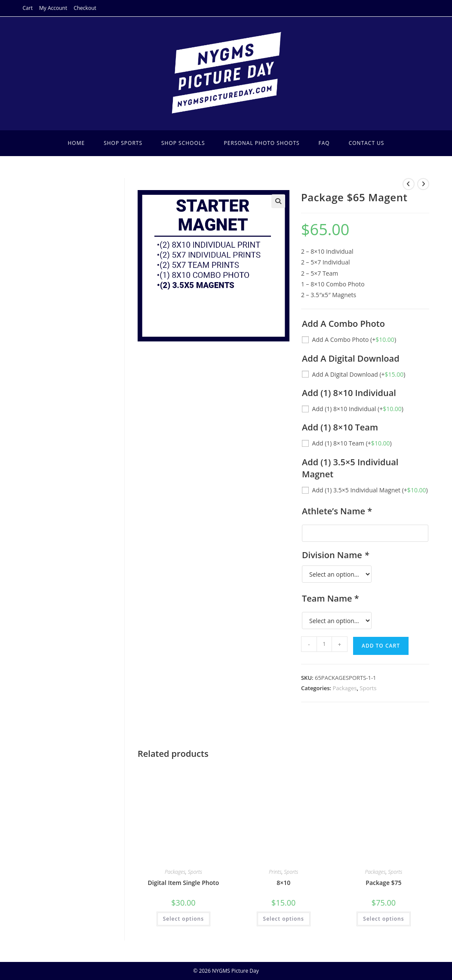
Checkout (85, 8)
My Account (53, 8)
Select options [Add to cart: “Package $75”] (383, 919)
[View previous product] (409, 184)
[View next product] (423, 184)
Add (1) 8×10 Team (352, 443)
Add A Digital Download (359, 374)
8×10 (283, 883)
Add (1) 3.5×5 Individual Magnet (370, 490)
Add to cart (381, 646)
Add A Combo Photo (354, 339)
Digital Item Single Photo (183, 883)
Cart (28, 8)
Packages (345, 688)
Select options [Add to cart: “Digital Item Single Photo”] (183, 919)
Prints (275, 872)
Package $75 (383, 883)
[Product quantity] (324, 644)
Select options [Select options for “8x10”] (284, 919)
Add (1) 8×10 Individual (358, 409)
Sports (368, 688)
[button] (278, 201)
